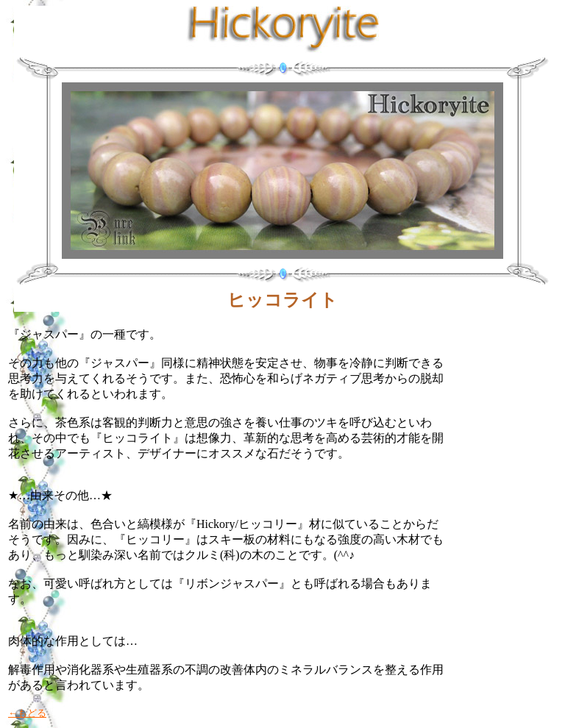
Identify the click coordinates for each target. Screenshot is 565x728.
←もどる (27, 713)
